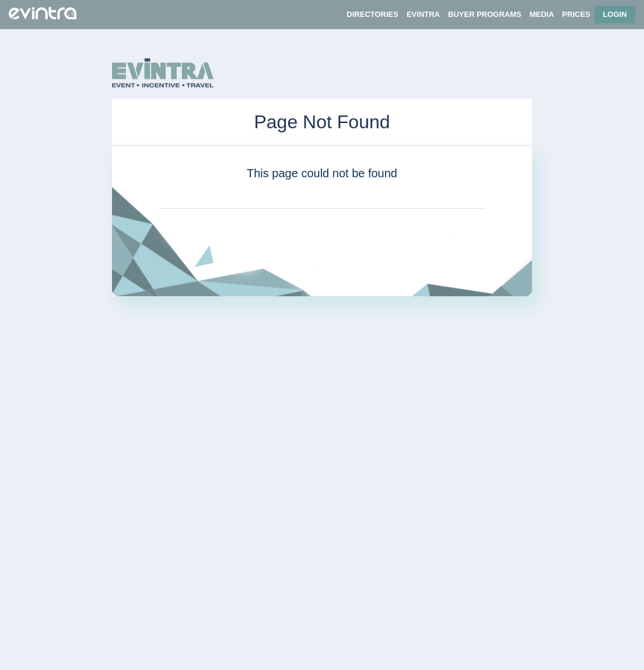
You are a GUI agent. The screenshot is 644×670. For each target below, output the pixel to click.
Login (615, 14)
